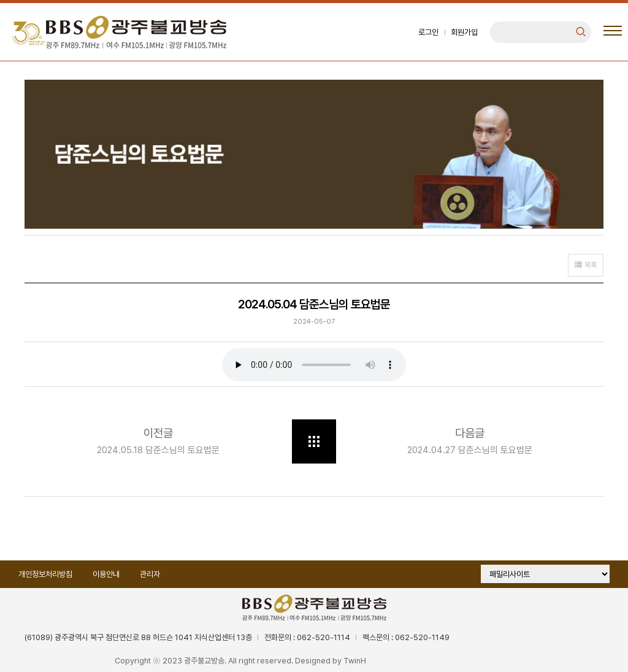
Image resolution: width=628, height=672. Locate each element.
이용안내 (106, 574)
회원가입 (464, 32)
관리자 (150, 574)
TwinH (355, 661)
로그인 (428, 32)
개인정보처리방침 (45, 574)
